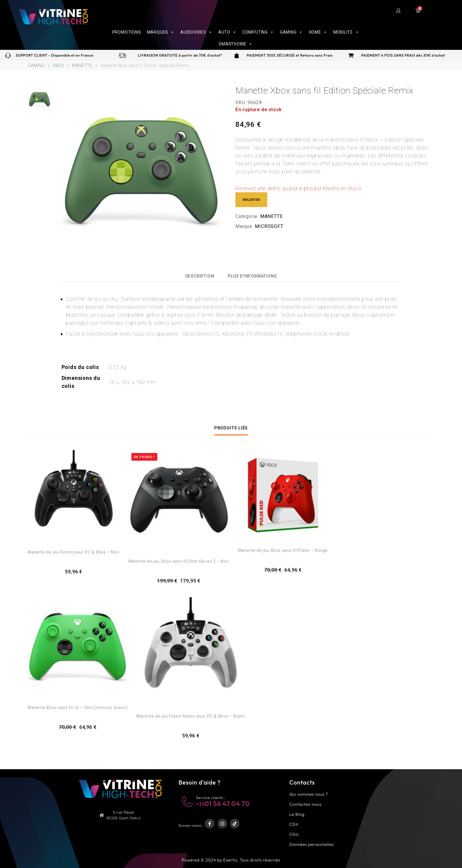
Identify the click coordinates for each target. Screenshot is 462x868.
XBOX (58, 65)
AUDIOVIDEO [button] (196, 32)
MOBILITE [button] (346, 32)
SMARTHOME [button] (236, 44)
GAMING (36, 65)
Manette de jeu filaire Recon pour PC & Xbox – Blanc (191, 716)
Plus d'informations (252, 276)
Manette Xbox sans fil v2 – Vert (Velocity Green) (78, 708)
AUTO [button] (227, 32)
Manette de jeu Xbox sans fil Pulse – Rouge (283, 550)
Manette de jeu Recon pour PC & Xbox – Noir (74, 552)
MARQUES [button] (161, 32)
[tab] (200, 276)
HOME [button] (318, 32)
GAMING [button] (291, 32)
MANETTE (82, 65)
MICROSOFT (269, 226)
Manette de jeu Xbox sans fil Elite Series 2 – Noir (179, 561)
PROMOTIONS (127, 32)
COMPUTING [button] (258, 32)
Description (200, 276)
